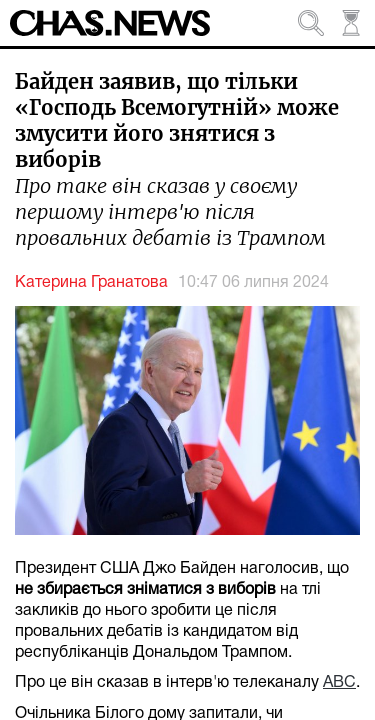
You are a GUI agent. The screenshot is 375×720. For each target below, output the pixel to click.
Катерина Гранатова (91, 283)
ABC (339, 683)
